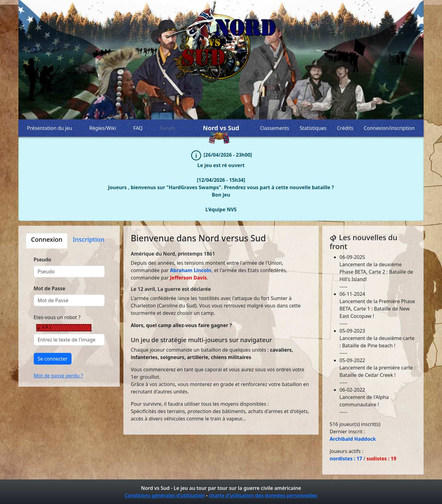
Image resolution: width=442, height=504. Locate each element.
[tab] (47, 241)
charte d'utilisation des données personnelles (263, 495)
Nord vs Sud (221, 128)
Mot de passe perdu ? (58, 376)
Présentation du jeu (50, 128)
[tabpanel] (69, 314)
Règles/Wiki (103, 128)
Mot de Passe (50, 288)
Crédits (345, 128)
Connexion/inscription (389, 128)
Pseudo (43, 260)
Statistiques (313, 128)
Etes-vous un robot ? (57, 317)
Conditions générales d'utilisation (165, 495)
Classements (275, 128)
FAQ (138, 128)
